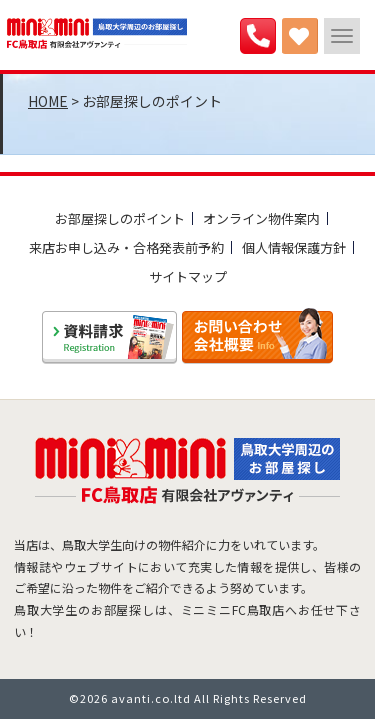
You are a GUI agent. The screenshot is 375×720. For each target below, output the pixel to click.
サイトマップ (188, 276)
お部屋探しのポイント (120, 218)
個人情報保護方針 (294, 247)
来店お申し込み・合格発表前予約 (126, 247)
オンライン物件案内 (261, 218)
